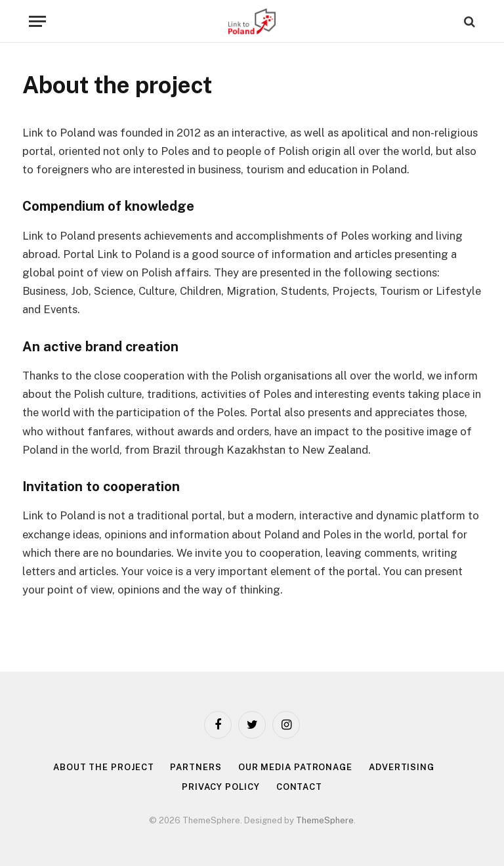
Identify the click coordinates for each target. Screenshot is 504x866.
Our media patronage (295, 767)
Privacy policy (221, 787)
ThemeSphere (325, 820)
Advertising (402, 767)
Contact (299, 787)
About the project (103, 767)
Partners (196, 767)
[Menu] (37, 21)
